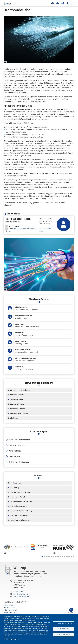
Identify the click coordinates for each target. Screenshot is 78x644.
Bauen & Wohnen (17, 404)
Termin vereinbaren (21, 596)
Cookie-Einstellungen (63, 623)
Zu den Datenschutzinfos (20, 520)
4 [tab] (49, 557)
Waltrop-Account (67, 3)
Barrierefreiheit (11, 610)
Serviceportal (58, 3)
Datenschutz (10, 608)
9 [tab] (60, 557)
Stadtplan (53, 3)
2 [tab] (45, 557)
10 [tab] (62, 557)
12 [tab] (67, 557)
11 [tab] (65, 557)
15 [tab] (74, 557)
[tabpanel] (14, 547)
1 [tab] (42, 557)
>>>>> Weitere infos (46, 230)
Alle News (14, 418)
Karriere (63, 3)
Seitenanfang (71, 612)
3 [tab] (47, 557)
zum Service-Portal (17, 497)
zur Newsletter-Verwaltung (21, 511)
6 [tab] (54, 557)
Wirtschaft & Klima (17, 409)
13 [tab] (69, 557)
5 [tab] (51, 557)
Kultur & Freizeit (16, 399)
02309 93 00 (18, 592)
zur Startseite (15, 483)
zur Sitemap (15, 488)
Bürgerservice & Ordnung (20, 390)
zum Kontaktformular (19, 516)
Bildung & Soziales (17, 395)
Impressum (10, 605)
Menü (72, 3)
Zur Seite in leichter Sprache (21, 502)
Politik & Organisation (19, 413)
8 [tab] (58, 557)
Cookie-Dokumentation (11, 639)
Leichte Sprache (11, 612)
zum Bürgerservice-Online (20, 492)
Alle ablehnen (63, 629)
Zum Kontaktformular (22, 594)
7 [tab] (56, 557)
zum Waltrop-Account (18, 506)
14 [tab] (71, 557)
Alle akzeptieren (63, 634)
